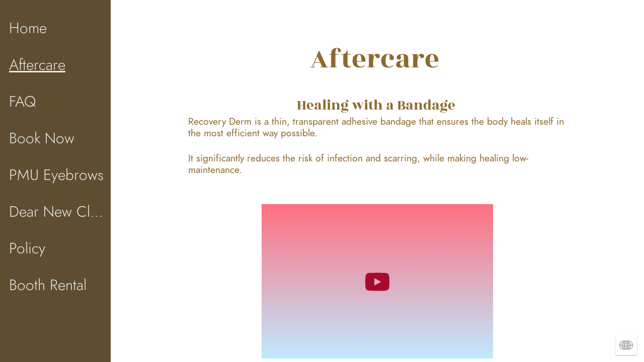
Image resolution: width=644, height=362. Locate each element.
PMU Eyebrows (56, 175)
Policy (27, 248)
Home (28, 28)
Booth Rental (48, 285)
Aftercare (37, 65)
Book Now (42, 138)
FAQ (22, 102)
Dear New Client (56, 212)
